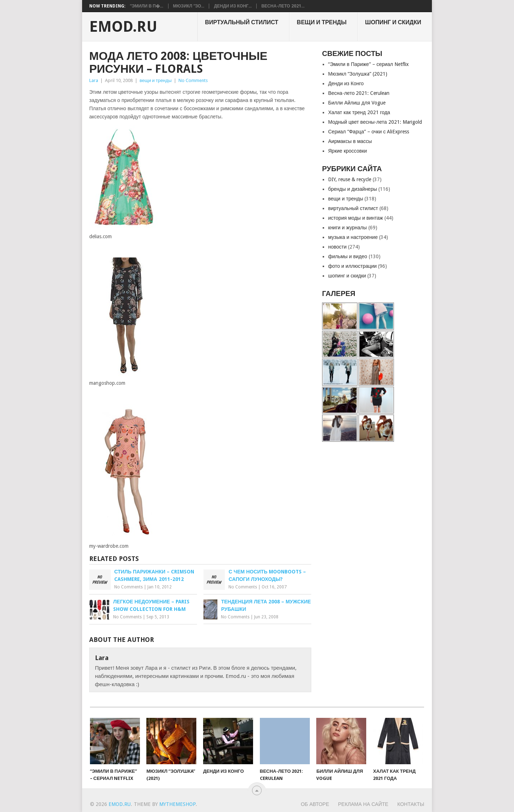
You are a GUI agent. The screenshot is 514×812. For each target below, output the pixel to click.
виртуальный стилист (241, 22)
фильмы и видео (347, 256)
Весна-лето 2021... (283, 6)
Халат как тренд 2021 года (359, 112)
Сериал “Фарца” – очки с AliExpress (369, 132)
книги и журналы (347, 228)
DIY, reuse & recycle (350, 179)
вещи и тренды (322, 22)
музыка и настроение (353, 237)
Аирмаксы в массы (350, 141)
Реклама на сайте (363, 804)
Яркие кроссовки (347, 151)
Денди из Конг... (233, 6)
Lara (94, 80)
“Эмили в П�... (147, 6)
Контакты (411, 804)
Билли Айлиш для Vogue (357, 103)
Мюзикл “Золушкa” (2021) (357, 74)
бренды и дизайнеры (352, 189)
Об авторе (315, 804)
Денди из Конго (346, 83)
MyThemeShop (177, 804)
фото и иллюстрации (352, 266)
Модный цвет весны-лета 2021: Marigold (375, 122)
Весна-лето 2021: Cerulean (359, 93)
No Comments (193, 80)
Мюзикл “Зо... (189, 6)
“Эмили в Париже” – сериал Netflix (368, 64)
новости (337, 247)
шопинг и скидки (393, 22)
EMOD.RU (123, 27)
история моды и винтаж (356, 218)
